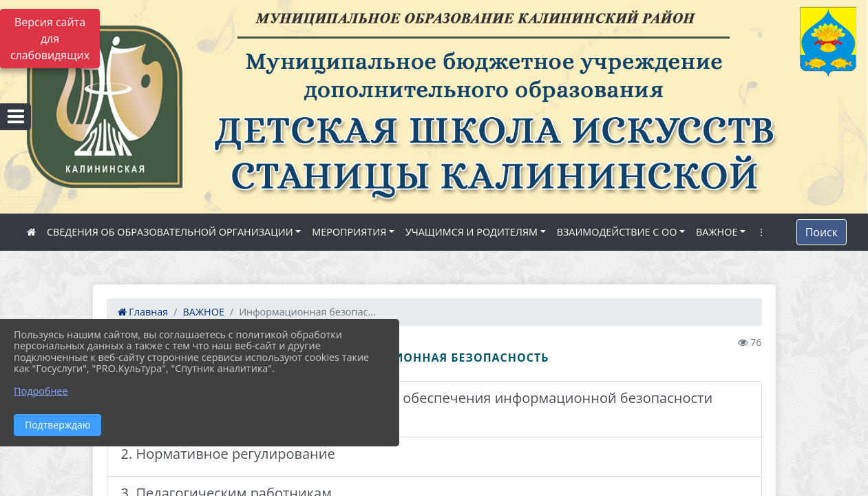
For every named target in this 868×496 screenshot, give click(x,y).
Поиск (822, 232)
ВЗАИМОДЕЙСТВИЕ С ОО (617, 232)
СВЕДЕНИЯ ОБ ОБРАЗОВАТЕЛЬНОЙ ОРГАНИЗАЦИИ (170, 232)
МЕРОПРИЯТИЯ (349, 232)
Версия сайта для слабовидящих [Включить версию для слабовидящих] (50, 39)
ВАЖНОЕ (717, 232)
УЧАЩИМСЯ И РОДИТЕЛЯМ (472, 232)
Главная (143, 312)
